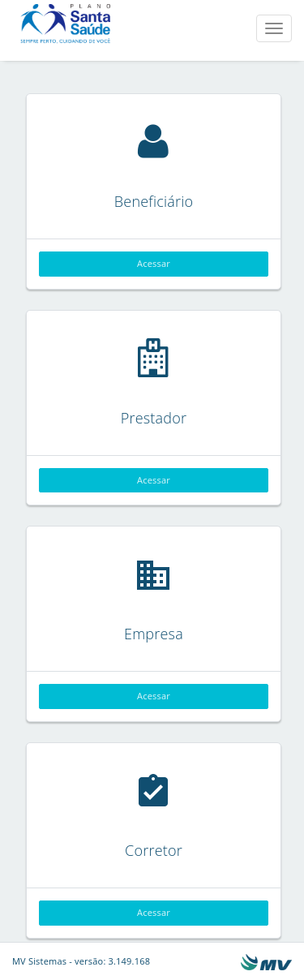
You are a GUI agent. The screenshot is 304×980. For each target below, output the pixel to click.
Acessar (154, 263)
